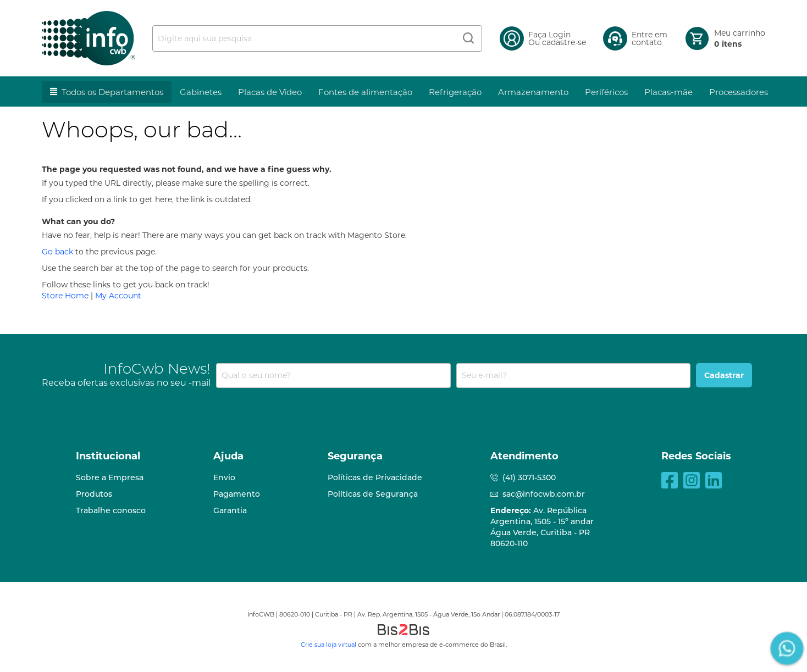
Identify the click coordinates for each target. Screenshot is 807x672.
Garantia (230, 510)
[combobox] (317, 38)
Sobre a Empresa (110, 477)
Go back (57, 252)
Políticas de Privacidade (375, 477)
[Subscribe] (724, 375)
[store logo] (89, 38)
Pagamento (237, 494)
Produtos (94, 494)
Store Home (65, 296)
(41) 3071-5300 (529, 477)
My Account (118, 296)
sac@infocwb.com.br (544, 494)
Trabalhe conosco (111, 510)
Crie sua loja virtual (328, 645)
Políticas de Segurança (373, 494)
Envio (224, 477)
